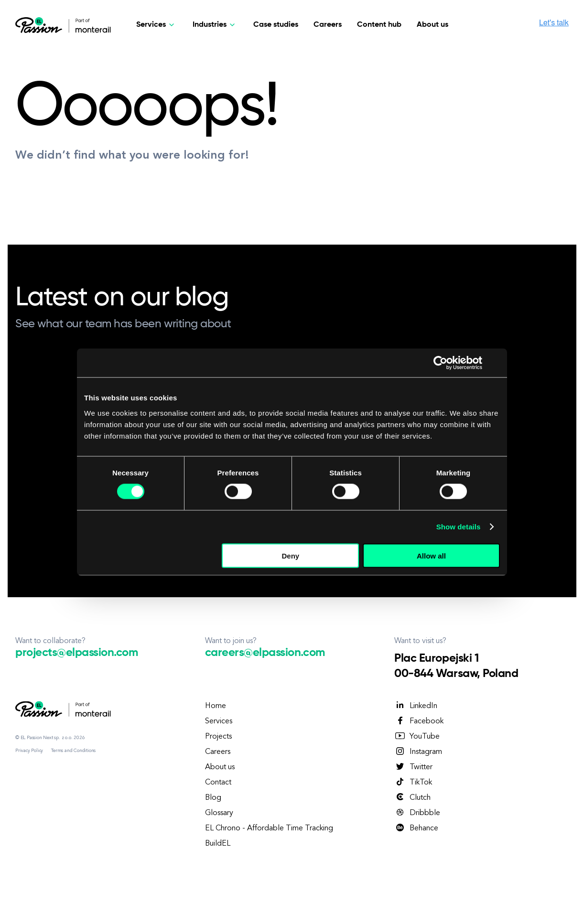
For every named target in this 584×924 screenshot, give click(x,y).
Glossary (219, 813)
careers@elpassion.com (265, 653)
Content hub (379, 25)
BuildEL (218, 844)
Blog (213, 798)
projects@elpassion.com (76, 653)
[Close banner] (497, 363)
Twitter (413, 767)
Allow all (431, 555)
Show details (459, 527)
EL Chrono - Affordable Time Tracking (269, 828)
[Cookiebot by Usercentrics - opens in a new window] (440, 363)
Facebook (419, 721)
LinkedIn (416, 706)
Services (219, 721)
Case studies (276, 25)
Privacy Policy (29, 751)
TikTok (413, 782)
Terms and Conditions (73, 751)
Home (216, 706)
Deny (291, 555)
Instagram (418, 752)
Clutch (412, 797)
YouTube (417, 736)
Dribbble (417, 813)
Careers (328, 25)
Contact (218, 783)
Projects (218, 737)
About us (433, 25)
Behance (416, 828)
